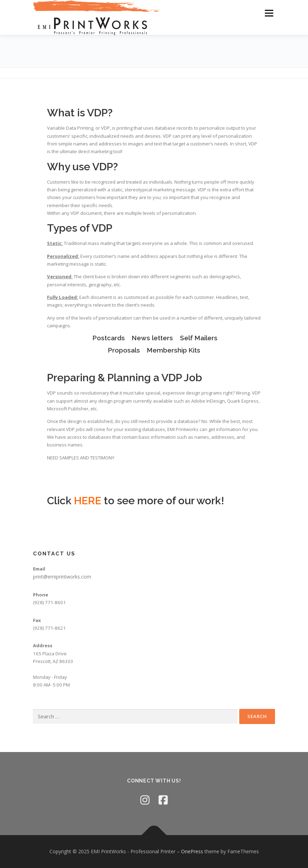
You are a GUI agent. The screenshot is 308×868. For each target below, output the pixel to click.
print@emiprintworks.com (62, 577)
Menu (269, 13)
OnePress (192, 851)
